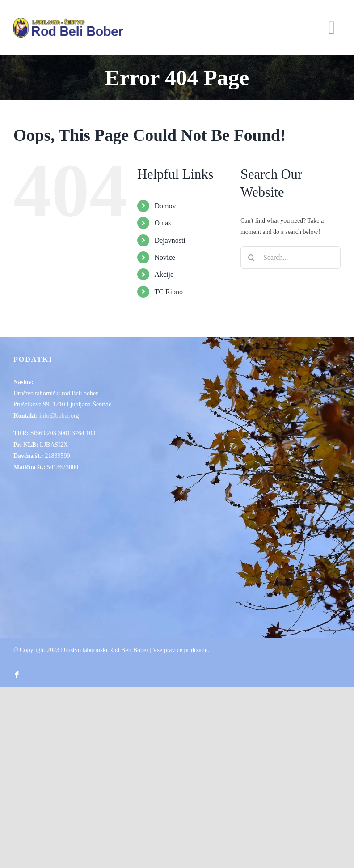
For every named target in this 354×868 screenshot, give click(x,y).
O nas (162, 223)
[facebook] (17, 675)
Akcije (164, 274)
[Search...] (291, 258)
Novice (164, 257)
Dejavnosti (170, 240)
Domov (165, 206)
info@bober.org (59, 416)
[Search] (252, 258)
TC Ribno (169, 292)
